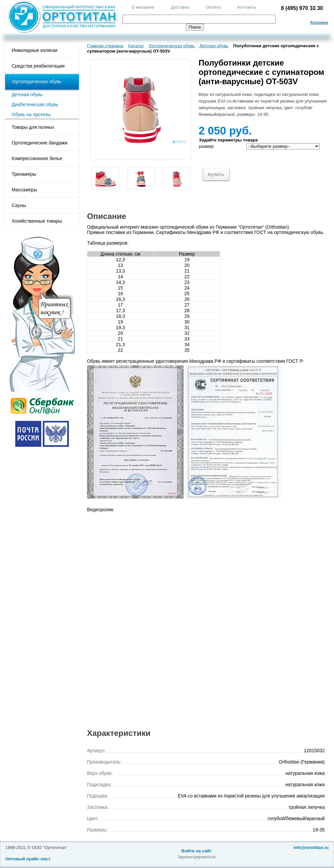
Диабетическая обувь (35, 105)
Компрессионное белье (37, 158)
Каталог (136, 46)
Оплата (213, 7)
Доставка (180, 7)
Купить (216, 174)
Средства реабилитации (38, 66)
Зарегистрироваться (196, 857)
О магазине (143, 7)
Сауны (19, 205)
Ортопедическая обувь (37, 82)
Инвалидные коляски (34, 50)
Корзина (319, 22)
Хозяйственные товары (37, 221)
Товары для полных (33, 127)
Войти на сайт (196, 851)
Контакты (247, 7)
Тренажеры (24, 174)
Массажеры (24, 190)
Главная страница (105, 46)
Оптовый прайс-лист (28, 859)
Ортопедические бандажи (40, 143)
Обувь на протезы (31, 114)
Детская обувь (27, 95)
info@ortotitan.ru (311, 848)
